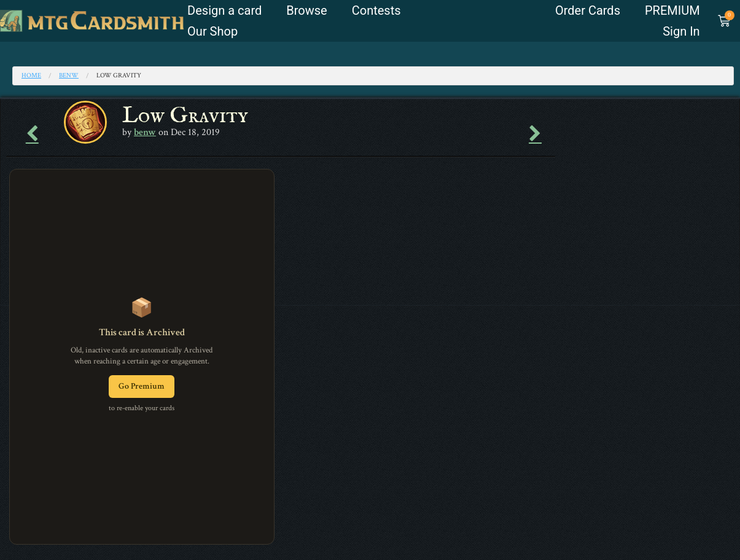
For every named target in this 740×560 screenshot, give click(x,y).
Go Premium (142, 386)
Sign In (681, 31)
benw (69, 76)
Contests (376, 10)
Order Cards (588, 10)
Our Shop (212, 31)
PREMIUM (672, 10)
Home (31, 76)
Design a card (224, 10)
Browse (306, 10)
